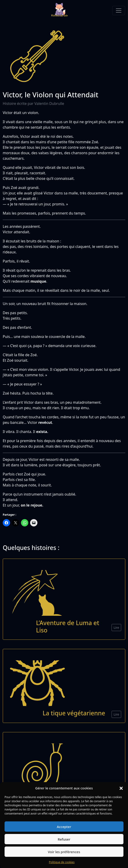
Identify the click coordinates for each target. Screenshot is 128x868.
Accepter (64, 827)
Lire (116, 628)
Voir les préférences (64, 852)
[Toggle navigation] (119, 11)
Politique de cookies (62, 862)
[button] (121, 788)
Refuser (64, 839)
